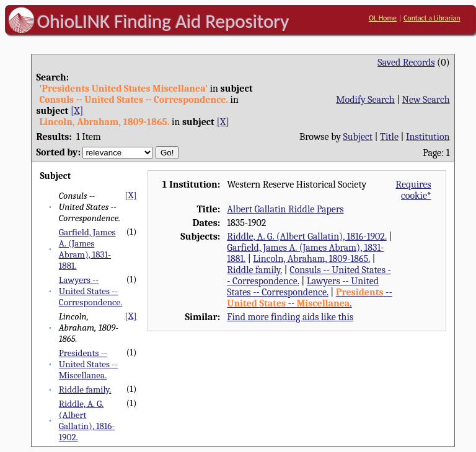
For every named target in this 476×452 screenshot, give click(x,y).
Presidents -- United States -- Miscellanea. (89, 364)
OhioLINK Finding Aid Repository (163, 21)
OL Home (383, 18)
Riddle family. (85, 389)
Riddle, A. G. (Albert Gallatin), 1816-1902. (87, 420)
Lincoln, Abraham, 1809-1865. (311, 259)
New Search (426, 100)
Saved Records (406, 63)
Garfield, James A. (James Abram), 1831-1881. (87, 249)
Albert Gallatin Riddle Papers (285, 209)
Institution (428, 137)
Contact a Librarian (432, 18)
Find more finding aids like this (290, 317)
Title (389, 137)
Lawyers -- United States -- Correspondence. (91, 291)
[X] (77, 111)
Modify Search (365, 100)
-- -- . (309, 298)
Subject (358, 137)
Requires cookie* (413, 190)
